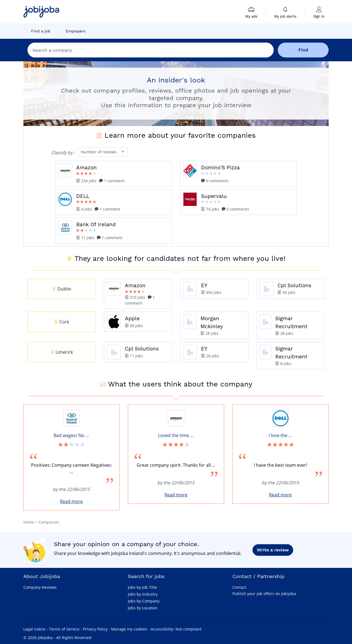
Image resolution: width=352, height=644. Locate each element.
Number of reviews (99, 152)
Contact (239, 587)
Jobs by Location (143, 608)
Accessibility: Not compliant (176, 629)
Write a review (273, 550)
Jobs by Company (144, 601)
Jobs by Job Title (142, 587)
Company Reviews (40, 587)
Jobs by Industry (143, 594)
